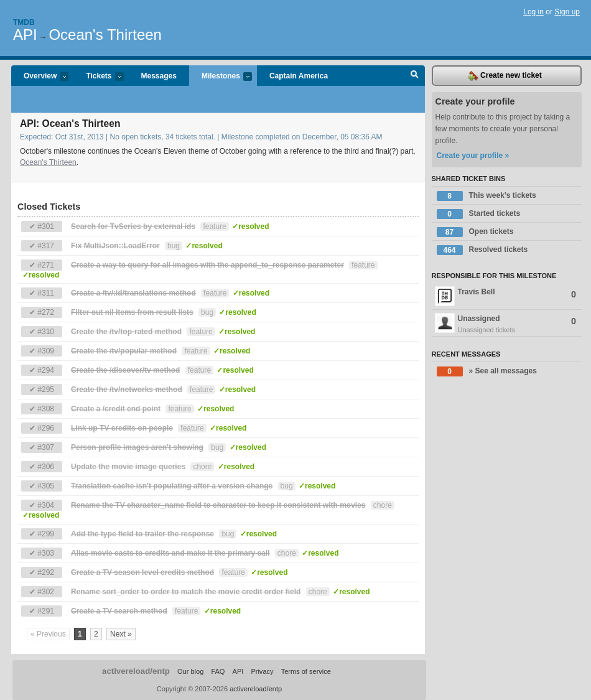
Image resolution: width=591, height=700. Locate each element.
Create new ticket (505, 76)
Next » (121, 634)
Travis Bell (506, 296)
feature (214, 226)
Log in (533, 12)
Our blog (190, 671)
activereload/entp (136, 671)
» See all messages (487, 371)
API (25, 35)
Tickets (98, 77)
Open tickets (475, 232)
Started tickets (479, 214)
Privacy (262, 671)
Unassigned (507, 324)
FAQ (218, 671)
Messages (159, 76)
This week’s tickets (486, 196)
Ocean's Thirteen (105, 35)
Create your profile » (473, 156)
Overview (40, 77)
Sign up (567, 12)
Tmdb (24, 22)
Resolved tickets (482, 250)
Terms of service (306, 671)
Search (415, 76)
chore (202, 467)
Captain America (299, 76)
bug (174, 246)
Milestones (221, 77)
